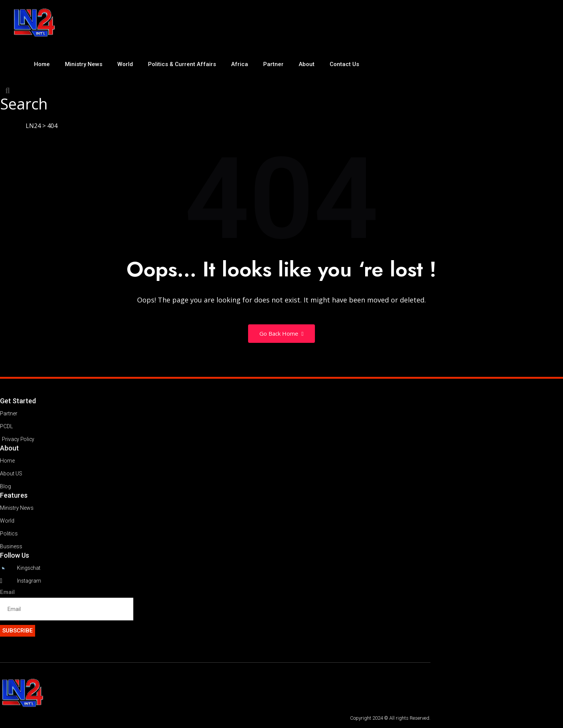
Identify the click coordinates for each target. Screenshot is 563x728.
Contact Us (344, 64)
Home (42, 64)
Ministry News (84, 64)
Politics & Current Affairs (182, 64)
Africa (240, 64)
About (307, 64)
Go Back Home (281, 333)
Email (7, 592)
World (125, 64)
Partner (273, 64)
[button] (24, 96)
